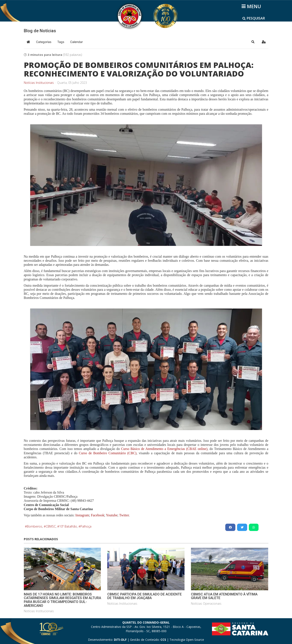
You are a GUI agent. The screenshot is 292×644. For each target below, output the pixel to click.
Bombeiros (35, 526)
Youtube (111, 515)
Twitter (124, 515)
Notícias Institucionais (39, 83)
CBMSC (51, 526)
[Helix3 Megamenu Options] (252, 6)
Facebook (98, 515)
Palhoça (86, 526)
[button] (253, 42)
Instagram (82, 515)
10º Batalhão (68, 526)
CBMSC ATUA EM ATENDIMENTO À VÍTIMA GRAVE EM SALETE (224, 596)
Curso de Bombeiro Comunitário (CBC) (108, 453)
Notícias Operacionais (206, 603)
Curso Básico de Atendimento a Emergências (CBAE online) (164, 449)
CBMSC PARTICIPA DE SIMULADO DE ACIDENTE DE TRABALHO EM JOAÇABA (144, 596)
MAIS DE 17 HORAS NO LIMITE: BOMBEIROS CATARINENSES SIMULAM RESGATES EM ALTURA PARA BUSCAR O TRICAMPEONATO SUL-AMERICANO (62, 600)
